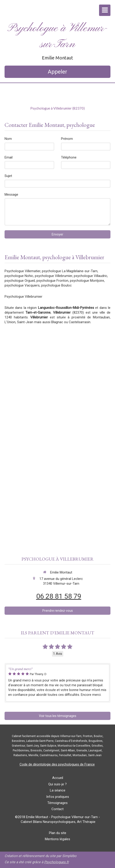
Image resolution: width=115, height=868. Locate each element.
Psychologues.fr (56, 862)
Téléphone (69, 157)
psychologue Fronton (52, 281)
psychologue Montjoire (87, 281)
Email (9, 157)
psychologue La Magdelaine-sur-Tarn (70, 271)
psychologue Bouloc (56, 285)
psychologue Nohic (19, 276)
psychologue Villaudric (91, 276)
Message (11, 195)
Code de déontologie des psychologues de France (57, 764)
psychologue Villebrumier (54, 276)
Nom (8, 139)
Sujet (8, 176)
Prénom (67, 139)
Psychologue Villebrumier (23, 297)
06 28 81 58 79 (59, 596)
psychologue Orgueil (20, 281)
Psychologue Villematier (22, 271)
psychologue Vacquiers (22, 285)
